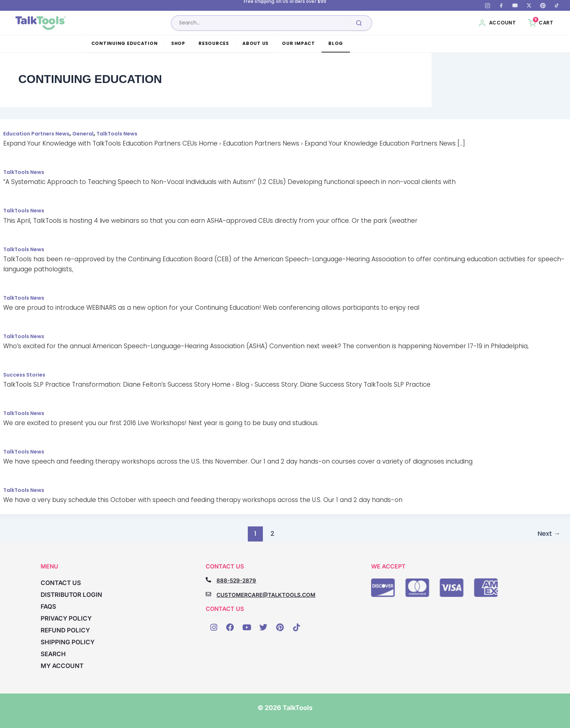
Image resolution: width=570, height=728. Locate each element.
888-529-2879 (236, 580)
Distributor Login (71, 595)
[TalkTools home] (41, 23)
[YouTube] (515, 5)
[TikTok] (557, 5)
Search (53, 654)
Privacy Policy (66, 618)
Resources (214, 43)
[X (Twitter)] (529, 5)
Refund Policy (65, 630)
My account (62, 666)
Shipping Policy (68, 642)
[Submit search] (359, 23)
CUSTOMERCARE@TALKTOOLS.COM (266, 595)
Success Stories (24, 375)
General (83, 134)
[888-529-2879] (208, 580)
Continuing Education (125, 43)
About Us (256, 43)
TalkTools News (117, 134)
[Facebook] (501, 5)
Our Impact (298, 43)
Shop (178, 43)
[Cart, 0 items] (541, 23)
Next (549, 533)
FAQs (48, 607)
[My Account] (497, 23)
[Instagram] (487, 5)
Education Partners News (36, 134)
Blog (336, 43)
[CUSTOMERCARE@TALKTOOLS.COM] (208, 594)
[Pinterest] (543, 5)
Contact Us (61, 583)
